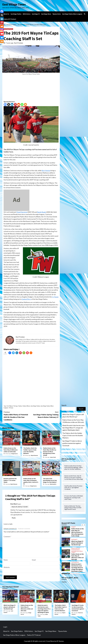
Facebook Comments (24, 529)
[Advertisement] (31, 89)
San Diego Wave (46, 14)
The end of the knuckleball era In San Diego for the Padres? (50, 480)
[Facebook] (5, 104)
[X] (9, 104)
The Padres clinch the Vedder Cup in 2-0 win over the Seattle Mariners (30, 451)
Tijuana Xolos (57, 14)
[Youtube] (2, 34)
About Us (6, 14)
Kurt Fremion (19, 43)
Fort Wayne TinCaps (12, 406)
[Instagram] (2, 30)
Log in (5, 627)
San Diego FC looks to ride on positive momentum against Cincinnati (72, 443)
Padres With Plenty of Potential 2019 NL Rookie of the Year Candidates (17, 416)
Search (64, 405)
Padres (20, 406)
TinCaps (11, 408)
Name (6, 560)
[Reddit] (19, 104)
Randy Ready (42, 212)
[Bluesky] (2, 38)
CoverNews (50, 641)
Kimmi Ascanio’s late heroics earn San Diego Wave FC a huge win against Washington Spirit (73, 428)
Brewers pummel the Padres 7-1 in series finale (10, 480)
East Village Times (14, 4)
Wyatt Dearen (34, 455)
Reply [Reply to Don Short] (14, 518)
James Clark (53, 457)
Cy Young (55, 297)
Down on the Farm (8, 439)
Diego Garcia (14, 454)
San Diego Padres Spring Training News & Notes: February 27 (45, 414)
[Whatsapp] (22, 104)
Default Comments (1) (10, 529)
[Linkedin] (12, 104)
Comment (7, 537)
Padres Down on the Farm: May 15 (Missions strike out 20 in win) (11, 450)
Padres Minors (26, 406)
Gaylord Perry (26, 299)
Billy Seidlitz (53, 484)
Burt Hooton (46, 171)
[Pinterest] (15, 104)
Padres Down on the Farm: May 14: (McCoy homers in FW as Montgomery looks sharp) (50, 452)
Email (34, 560)
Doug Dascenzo (22, 212)
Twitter (64, 582)
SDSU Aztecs (27, 14)
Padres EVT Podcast (10, 19)
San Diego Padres (16, 14)
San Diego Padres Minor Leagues (72, 14)
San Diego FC (36, 14)
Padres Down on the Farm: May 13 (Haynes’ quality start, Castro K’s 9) (31, 481)
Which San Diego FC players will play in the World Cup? (73, 416)
